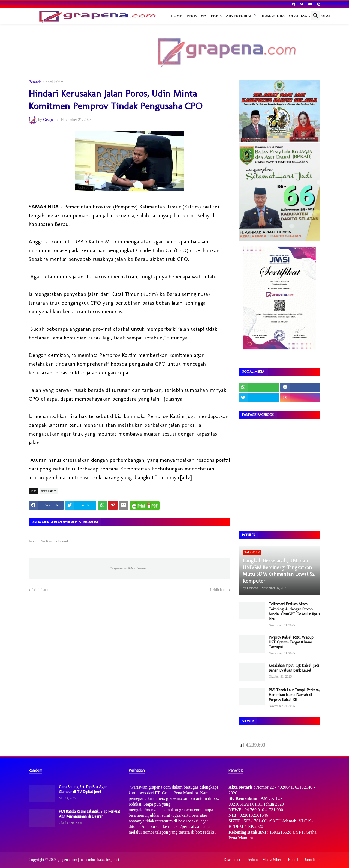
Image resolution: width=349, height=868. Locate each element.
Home (177, 16)
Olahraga (300, 16)
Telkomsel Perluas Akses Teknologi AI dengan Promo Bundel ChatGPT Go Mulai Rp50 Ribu (294, 612)
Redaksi (322, 16)
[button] (316, 16)
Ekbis (216, 16)
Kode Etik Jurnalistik (304, 860)
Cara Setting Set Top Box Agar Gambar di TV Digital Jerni (83, 789)
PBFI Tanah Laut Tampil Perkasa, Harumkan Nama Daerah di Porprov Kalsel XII (294, 695)
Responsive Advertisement (130, 568)
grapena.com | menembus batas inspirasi (88, 860)
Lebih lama (219, 590)
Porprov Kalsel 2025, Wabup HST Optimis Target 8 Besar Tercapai (291, 642)
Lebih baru (40, 590)
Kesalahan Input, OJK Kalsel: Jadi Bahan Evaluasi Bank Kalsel (294, 668)
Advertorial (239, 16)
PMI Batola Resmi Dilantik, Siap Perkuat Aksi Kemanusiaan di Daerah (89, 814)
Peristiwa (196, 16)
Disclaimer (232, 860)
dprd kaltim (55, 82)
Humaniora (273, 16)
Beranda (35, 82)
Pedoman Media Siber (264, 860)
